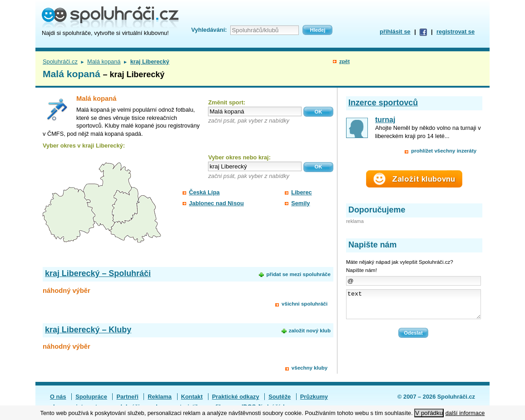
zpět (344, 61)
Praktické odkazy (236, 397)
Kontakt (192, 397)
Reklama (160, 397)
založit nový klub (310, 331)
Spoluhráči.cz (60, 62)
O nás (58, 397)
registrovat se (456, 32)
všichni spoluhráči (305, 304)
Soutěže (280, 397)
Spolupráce (91, 397)
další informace (465, 413)
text (414, 307)
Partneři (127, 397)
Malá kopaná (104, 62)
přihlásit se (395, 32)
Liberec (302, 192)
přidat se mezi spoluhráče (298, 274)
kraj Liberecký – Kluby (88, 330)
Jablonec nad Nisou (216, 203)
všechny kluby (310, 368)
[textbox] (255, 111)
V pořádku (429, 413)
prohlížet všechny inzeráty (444, 151)
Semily (300, 203)
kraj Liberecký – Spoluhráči (98, 273)
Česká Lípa (204, 192)
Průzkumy (314, 397)
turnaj (385, 120)
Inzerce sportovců (383, 103)
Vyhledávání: (209, 30)
